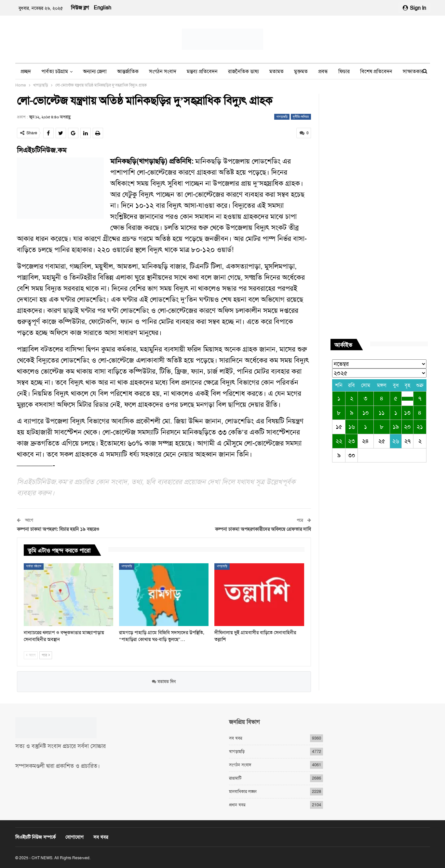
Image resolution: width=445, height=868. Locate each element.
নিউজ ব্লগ (80, 8)
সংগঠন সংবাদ (163, 71)
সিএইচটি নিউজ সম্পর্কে (35, 837)
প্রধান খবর (237, 805)
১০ (366, 413)
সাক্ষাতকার (413, 71)
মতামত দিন (164, 681)
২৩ (351, 441)
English (102, 8)
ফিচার (344, 71)
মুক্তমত (301, 71)
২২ (339, 441)
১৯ (396, 427)
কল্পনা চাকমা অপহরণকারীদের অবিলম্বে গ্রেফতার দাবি (263, 529)
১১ (382, 413)
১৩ (407, 413)
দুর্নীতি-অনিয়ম (301, 117)
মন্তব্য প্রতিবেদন (202, 71)
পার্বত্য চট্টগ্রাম (55, 71)
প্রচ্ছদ (26, 71)
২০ (407, 427)
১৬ (352, 427)
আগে (31, 655)
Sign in (414, 8)
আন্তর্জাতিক (128, 71)
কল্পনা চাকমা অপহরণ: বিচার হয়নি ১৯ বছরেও (58, 529)
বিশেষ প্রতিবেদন (376, 71)
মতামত (276, 71)
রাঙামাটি (235, 778)
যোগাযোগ (74, 837)
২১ (420, 427)
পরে (46, 655)
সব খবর (236, 738)
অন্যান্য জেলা (95, 71)
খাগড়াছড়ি (282, 117)
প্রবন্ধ (323, 71)
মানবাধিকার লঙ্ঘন (243, 791)
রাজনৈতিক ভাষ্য (243, 71)
